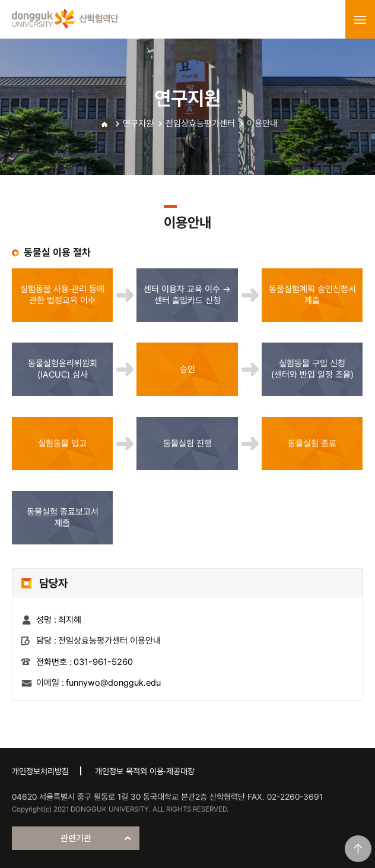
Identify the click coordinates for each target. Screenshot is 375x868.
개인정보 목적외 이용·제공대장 (145, 771)
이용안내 (262, 123)
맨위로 (358, 849)
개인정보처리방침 (40, 771)
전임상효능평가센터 (200, 123)
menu (360, 20)
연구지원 (138, 123)
